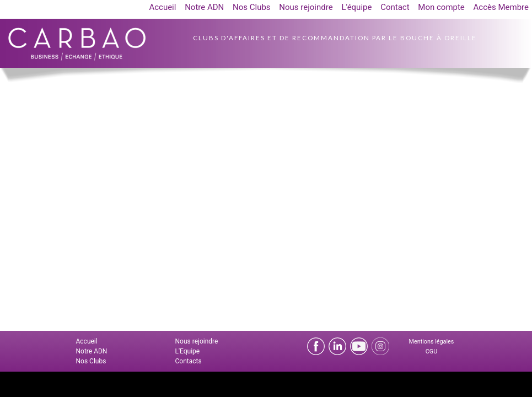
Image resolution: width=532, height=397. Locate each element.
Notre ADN (204, 7)
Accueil (162, 7)
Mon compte (441, 7)
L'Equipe (188, 351)
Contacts (189, 361)
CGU (431, 352)
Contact (395, 7)
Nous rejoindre (306, 7)
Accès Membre (501, 7)
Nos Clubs (252, 7)
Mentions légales (432, 342)
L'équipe (356, 7)
